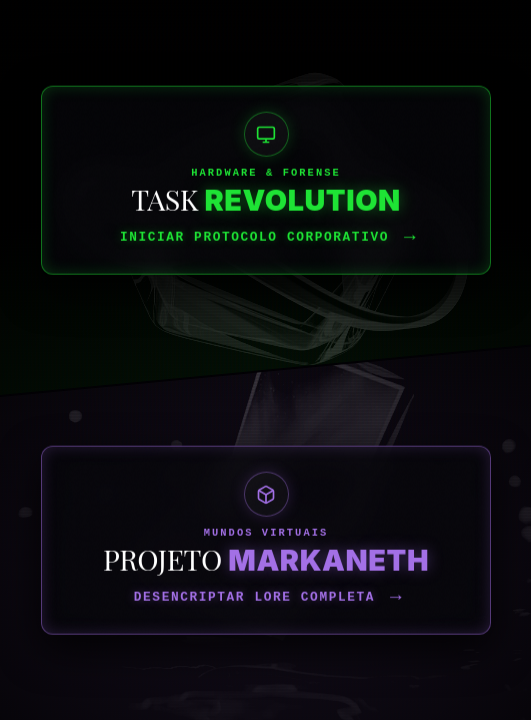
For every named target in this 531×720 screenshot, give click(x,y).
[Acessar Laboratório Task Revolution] (265, 360)
